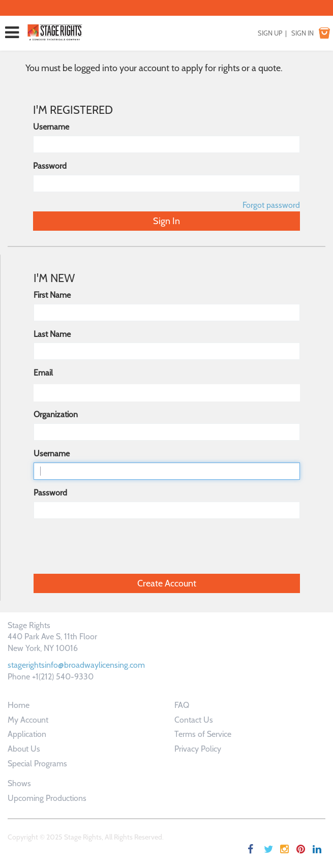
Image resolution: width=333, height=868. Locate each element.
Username (51, 127)
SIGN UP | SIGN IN (286, 33)
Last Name (52, 334)
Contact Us (194, 720)
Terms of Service (203, 734)
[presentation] (111, 546)
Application (27, 734)
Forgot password (271, 205)
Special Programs (37, 764)
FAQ (182, 705)
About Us (24, 749)
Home (19, 705)
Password (50, 166)
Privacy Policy (198, 749)
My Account (28, 720)
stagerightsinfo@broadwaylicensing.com (76, 665)
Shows (19, 783)
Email (43, 373)
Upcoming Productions (47, 798)
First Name (52, 295)
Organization (56, 414)
